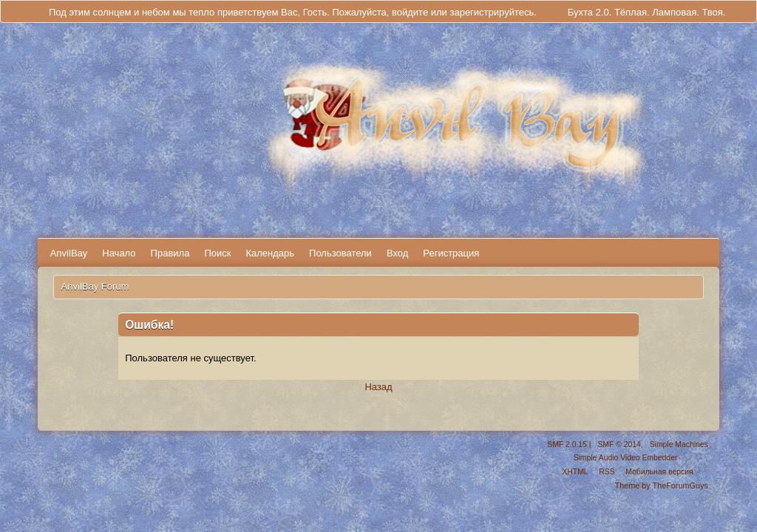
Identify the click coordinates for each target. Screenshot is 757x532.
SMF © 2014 (619, 444)
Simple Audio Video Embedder (626, 458)
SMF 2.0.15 (567, 444)
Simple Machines (679, 444)
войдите (410, 12)
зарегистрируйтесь (492, 12)
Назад (378, 387)
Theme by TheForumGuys (662, 485)
